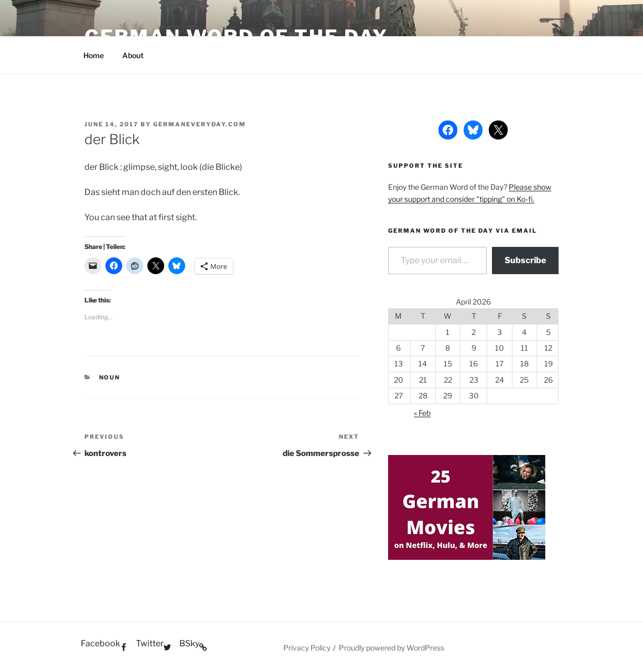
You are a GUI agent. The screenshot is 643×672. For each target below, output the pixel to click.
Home (94, 55)
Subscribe (525, 260)
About (133, 55)
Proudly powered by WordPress (392, 648)
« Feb (422, 413)
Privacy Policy (307, 648)
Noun (110, 377)
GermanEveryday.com (200, 124)
